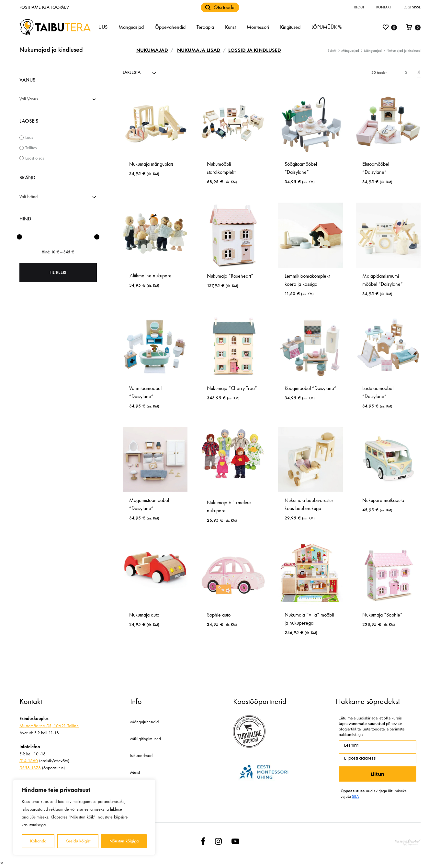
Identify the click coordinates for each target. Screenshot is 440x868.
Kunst (230, 27)
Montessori (258, 27)
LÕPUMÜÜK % (327, 27)
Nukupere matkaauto (383, 500)
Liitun (378, 774)
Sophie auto (219, 615)
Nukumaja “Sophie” (382, 615)
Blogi (359, 7)
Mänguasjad (131, 27)
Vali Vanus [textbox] (29, 99)
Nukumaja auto (144, 615)
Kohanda (38, 841)
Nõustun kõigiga (124, 841)
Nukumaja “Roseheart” (230, 276)
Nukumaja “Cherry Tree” (232, 388)
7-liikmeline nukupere (150, 276)
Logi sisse (412, 7)
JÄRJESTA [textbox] (132, 72)
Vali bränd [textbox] (28, 197)
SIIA (355, 796)
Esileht (332, 51)
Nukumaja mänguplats (151, 164)
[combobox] (140, 72)
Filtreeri (58, 272)
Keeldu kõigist (78, 841)
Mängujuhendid (144, 722)
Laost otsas (35, 158)
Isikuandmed (141, 756)
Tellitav (31, 148)
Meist (135, 772)
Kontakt (384, 7)
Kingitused (290, 27)
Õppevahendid (170, 27)
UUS (103, 27)
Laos (29, 137)
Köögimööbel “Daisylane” (310, 388)
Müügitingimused (146, 739)
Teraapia (205, 27)
